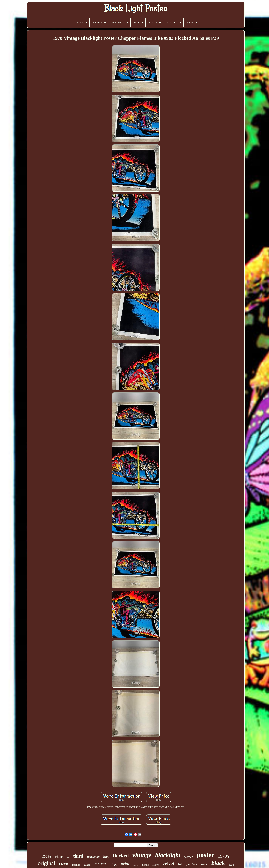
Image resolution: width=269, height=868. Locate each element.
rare (64, 863)
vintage (142, 855)
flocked (121, 856)
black (218, 863)
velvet (168, 863)
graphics (76, 865)
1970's (224, 856)
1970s (47, 856)
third (78, 856)
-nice (204, 864)
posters (192, 864)
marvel (100, 864)
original (47, 863)
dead (231, 865)
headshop (93, 857)
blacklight (168, 855)
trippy (113, 864)
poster (206, 855)
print (125, 864)
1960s (156, 865)
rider (59, 857)
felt (180, 864)
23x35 (87, 865)
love (106, 857)
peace (135, 865)
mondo (145, 865)
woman (189, 857)
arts (68, 858)
